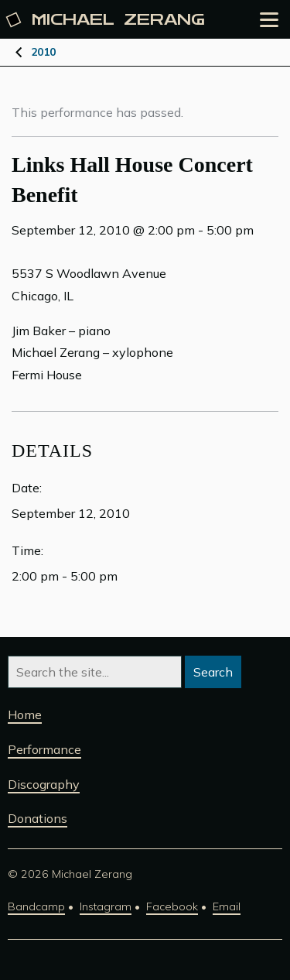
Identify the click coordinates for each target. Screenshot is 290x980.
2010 (43, 52)
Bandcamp (36, 906)
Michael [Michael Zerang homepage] (106, 20)
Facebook (172, 906)
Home (25, 714)
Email (227, 906)
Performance (44, 749)
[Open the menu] (269, 20)
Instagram (106, 906)
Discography (44, 784)
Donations (38, 818)
